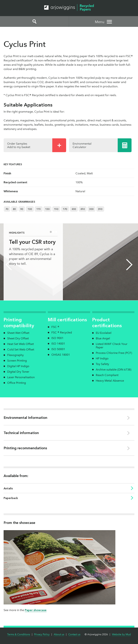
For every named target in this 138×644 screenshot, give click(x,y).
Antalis (8, 488)
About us (59, 634)
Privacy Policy (42, 634)
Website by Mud (121, 634)
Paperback (11, 498)
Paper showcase (36, 610)
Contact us (74, 634)
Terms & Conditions (19, 634)
